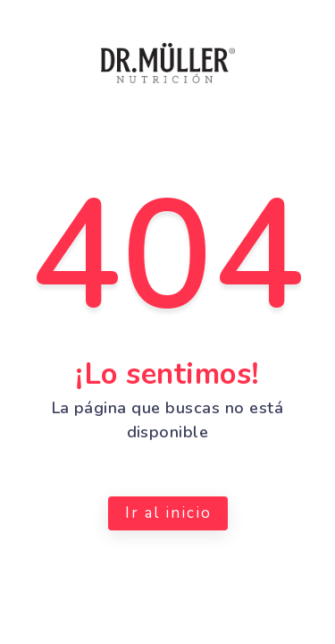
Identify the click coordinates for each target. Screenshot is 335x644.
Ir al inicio (167, 513)
